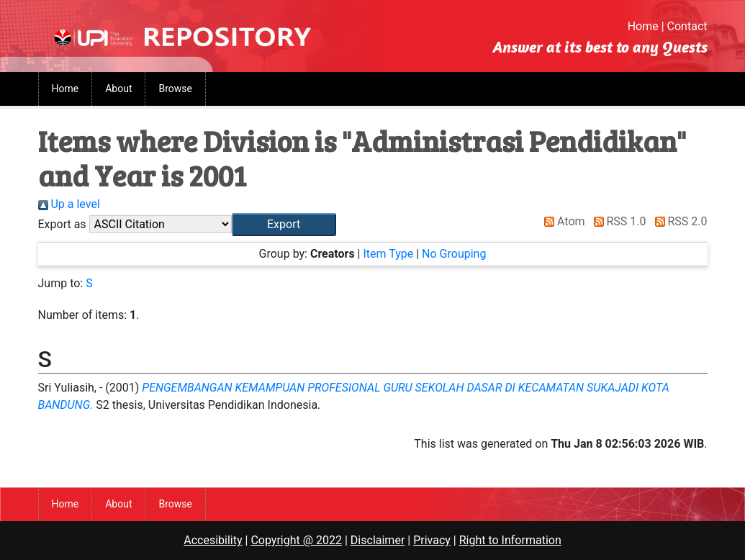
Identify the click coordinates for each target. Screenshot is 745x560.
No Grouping (454, 254)
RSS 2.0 (678, 221)
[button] (284, 225)
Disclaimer (378, 540)
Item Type (388, 254)
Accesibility (213, 540)
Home (643, 26)
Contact (687, 26)
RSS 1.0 (617, 221)
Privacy (432, 540)
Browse (175, 89)
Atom (562, 221)
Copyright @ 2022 (296, 540)
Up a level (69, 204)
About (118, 89)
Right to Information (510, 540)
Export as (62, 224)
